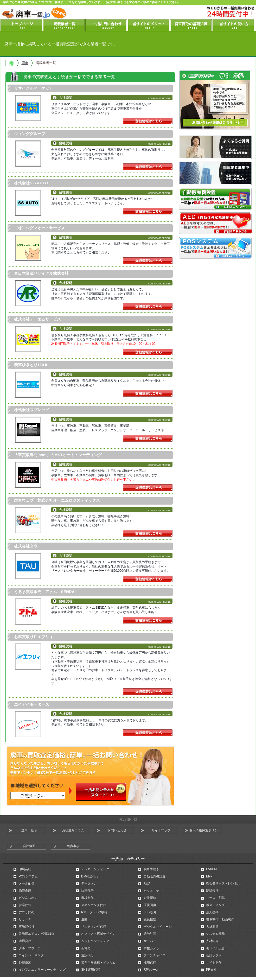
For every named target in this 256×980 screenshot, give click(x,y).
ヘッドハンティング (95, 941)
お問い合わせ (117, 830)
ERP (209, 876)
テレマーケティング (95, 869)
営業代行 (25, 905)
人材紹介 (212, 941)
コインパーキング (31, 955)
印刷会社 (25, 869)
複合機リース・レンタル (223, 883)
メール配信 (27, 883)
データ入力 (89, 883)
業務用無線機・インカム (98, 963)
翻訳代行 (212, 891)
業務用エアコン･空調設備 (37, 934)
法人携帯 (212, 912)
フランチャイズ (155, 955)
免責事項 (73, 846)
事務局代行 (27, 927)
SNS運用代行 (91, 970)
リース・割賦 (215, 898)
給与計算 (150, 934)
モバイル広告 (215, 948)
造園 (84, 919)
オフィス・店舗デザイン (98, 934)
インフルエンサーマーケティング (42, 970)
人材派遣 (212, 927)
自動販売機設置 (155, 876)
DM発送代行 (90, 876)
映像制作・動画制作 (220, 919)
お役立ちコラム (73, 830)
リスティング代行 (94, 927)
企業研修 (150, 898)
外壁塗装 (25, 963)
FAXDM (211, 869)
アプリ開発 (27, 912)
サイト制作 (214, 963)
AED (147, 883)
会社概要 (29, 846)
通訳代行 (87, 955)
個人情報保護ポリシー (205, 830)
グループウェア (30, 948)
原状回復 (150, 905)
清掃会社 (25, 941)
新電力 (86, 948)
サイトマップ (161, 830)
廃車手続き (151, 869)
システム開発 (215, 934)
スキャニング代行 (94, 905)
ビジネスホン (28, 898)
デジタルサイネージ (158, 927)
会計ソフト (214, 955)
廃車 (25, 63)
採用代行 (150, 963)
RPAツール (151, 970)
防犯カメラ (151, 948)
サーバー (150, 941)
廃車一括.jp (29, 830)
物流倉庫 (25, 891)
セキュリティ (153, 891)
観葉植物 (150, 919)
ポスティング (215, 905)
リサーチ (25, 919)
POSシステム (28, 876)
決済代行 (87, 891)
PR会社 (211, 970)
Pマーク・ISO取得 (94, 912)
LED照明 (150, 912)
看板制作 (87, 898)
